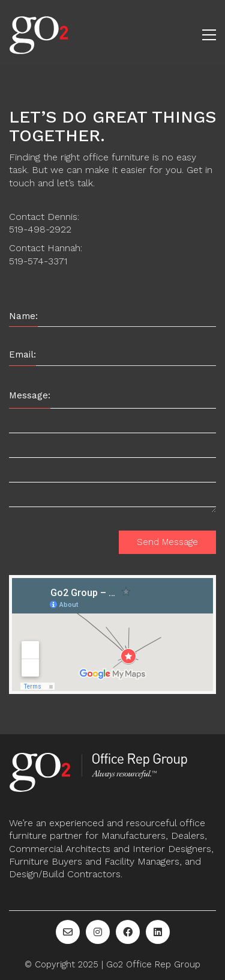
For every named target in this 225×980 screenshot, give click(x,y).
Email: (22, 355)
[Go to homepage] (39, 35)
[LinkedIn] (158, 932)
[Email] (68, 932)
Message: (30, 395)
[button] (209, 35)
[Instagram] (98, 932)
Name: (23, 316)
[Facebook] (128, 932)
